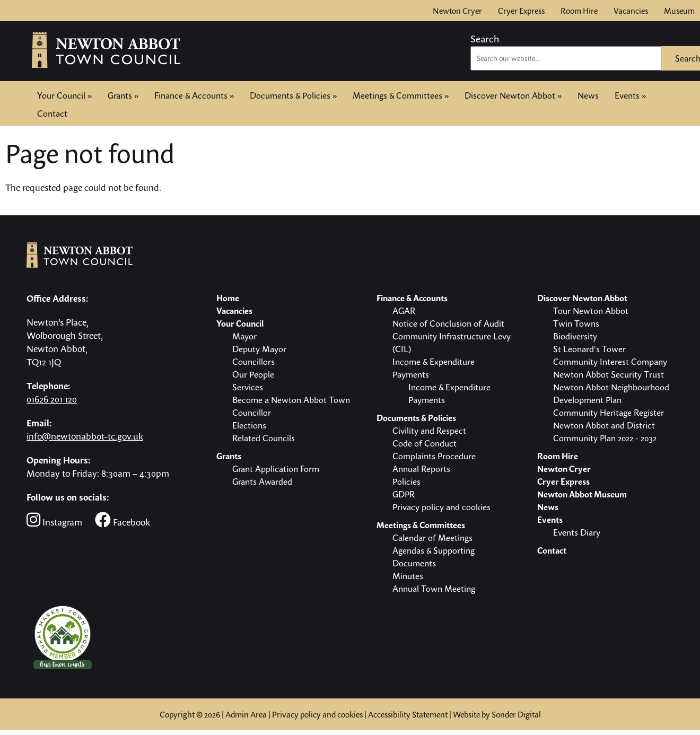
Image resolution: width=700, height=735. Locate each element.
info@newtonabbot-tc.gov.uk (85, 436)
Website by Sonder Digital (497, 714)
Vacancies (631, 11)
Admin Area (246, 714)
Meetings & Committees (401, 95)
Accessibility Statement (408, 714)
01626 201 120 (52, 399)
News (588, 95)
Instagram (54, 520)
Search (485, 39)
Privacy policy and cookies (317, 714)
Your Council (64, 95)
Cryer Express (521, 11)
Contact (52, 112)
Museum (679, 11)
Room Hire (579, 11)
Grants (123, 95)
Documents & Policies (293, 95)
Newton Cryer (457, 11)
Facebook (122, 520)
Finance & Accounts (194, 95)
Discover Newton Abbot (513, 95)
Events (630, 95)
